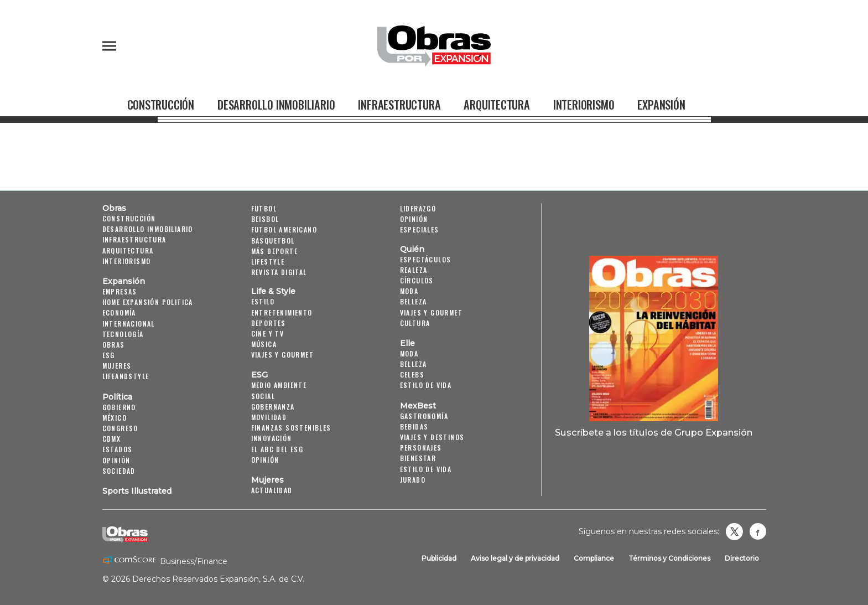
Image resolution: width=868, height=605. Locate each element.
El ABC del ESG (277, 449)
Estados (118, 449)
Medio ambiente (279, 385)
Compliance (594, 558)
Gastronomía (424, 416)
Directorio (742, 558)
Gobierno (119, 407)
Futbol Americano (284, 229)
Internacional (129, 324)
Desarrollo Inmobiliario (276, 105)
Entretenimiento (282, 312)
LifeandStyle (126, 376)
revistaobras (734, 531)
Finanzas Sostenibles (291, 428)
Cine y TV (268, 333)
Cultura (415, 323)
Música (264, 344)
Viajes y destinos (432, 437)
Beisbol (265, 219)
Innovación (272, 438)
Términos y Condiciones (669, 558)
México (115, 418)
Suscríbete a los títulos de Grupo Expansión (654, 432)
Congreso (120, 428)
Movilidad (269, 417)
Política (117, 397)
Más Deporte (274, 251)
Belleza (414, 301)
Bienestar (418, 458)
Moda (409, 291)
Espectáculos (426, 259)
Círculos (417, 280)
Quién (412, 249)
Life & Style (273, 291)
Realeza (414, 270)
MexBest (418, 406)
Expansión (661, 105)
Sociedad (119, 471)
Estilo (263, 301)
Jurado (413, 480)
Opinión (116, 460)
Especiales (420, 229)
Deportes (269, 323)
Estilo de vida (426, 385)
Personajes (421, 448)
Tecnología (123, 334)
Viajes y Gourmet (282, 355)
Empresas (120, 291)
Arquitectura (497, 105)
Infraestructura (399, 105)
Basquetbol (273, 241)
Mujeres (117, 366)
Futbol (264, 208)
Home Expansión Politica (148, 302)
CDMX (112, 439)
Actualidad (272, 490)
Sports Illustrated (137, 491)
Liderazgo (418, 208)
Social (263, 396)
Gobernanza (273, 407)
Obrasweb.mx (758, 531)
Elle (407, 343)
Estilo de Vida (426, 469)
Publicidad (439, 558)
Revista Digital (279, 272)
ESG (109, 355)
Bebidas (414, 426)
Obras (114, 208)
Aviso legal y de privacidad (515, 558)
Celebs (412, 374)
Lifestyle (268, 262)
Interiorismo (584, 105)
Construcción (161, 105)
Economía (119, 312)
